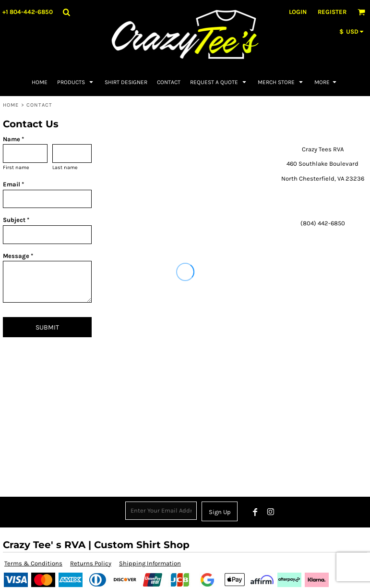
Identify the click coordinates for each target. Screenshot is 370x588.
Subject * (16, 220)
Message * (18, 256)
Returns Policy (91, 563)
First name (16, 167)
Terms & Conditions (33, 563)
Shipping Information (150, 563)
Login (298, 12)
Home (11, 105)
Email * (13, 184)
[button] (66, 12)
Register (332, 12)
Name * (13, 139)
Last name (65, 167)
